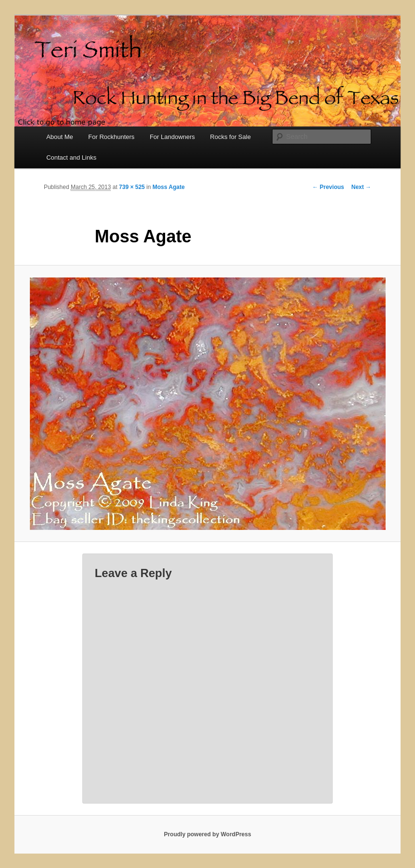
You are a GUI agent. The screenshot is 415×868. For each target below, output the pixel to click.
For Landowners (172, 137)
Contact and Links (71, 157)
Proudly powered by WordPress (207, 834)
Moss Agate (169, 187)
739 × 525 (132, 187)
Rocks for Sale (230, 137)
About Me (60, 137)
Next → (361, 187)
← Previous (328, 187)
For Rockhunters (111, 137)
